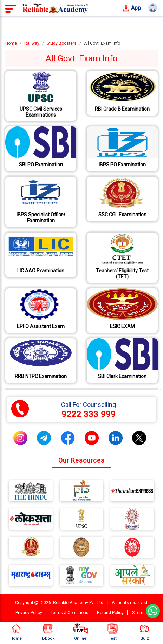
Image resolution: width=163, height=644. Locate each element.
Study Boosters (62, 43)
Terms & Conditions (70, 613)
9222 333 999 (89, 414)
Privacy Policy (29, 613)
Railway (32, 43)
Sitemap (140, 613)
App (132, 8)
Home (11, 43)
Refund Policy (110, 613)
